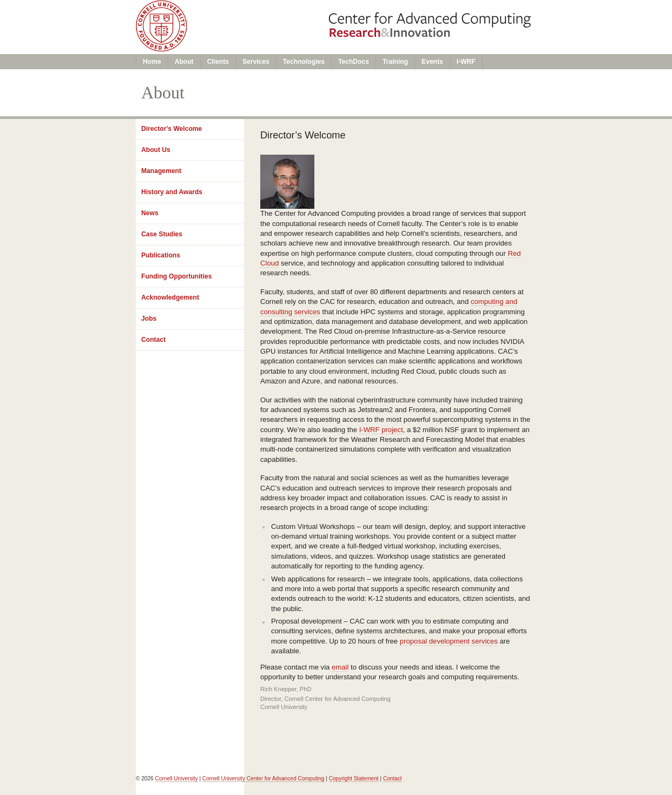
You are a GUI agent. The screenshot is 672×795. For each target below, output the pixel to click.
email (340, 667)
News (150, 213)
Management (161, 171)
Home (152, 62)
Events (432, 62)
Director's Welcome (172, 129)
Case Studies (162, 234)
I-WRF (466, 62)
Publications (161, 255)
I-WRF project (381, 430)
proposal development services (449, 641)
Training (395, 62)
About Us (156, 150)
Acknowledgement (170, 297)
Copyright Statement (354, 779)
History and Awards (172, 192)
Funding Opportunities (177, 276)
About (184, 62)
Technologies (304, 62)
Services (256, 62)
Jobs (149, 319)
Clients (218, 62)
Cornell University (177, 779)
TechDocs (354, 62)
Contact (153, 340)
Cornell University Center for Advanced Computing (263, 779)
